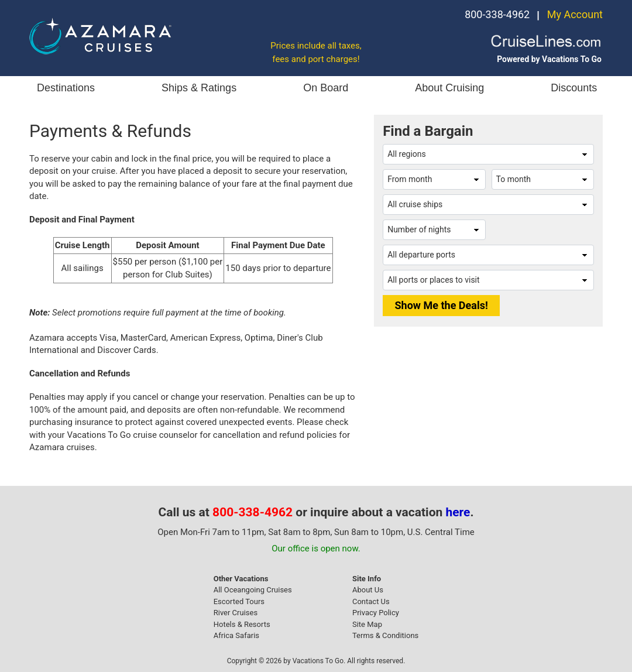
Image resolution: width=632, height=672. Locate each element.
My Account (575, 14)
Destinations (66, 88)
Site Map (367, 624)
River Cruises (236, 613)
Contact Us (371, 601)
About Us (368, 590)
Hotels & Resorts (242, 624)
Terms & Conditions (385, 635)
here (458, 512)
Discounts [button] (574, 88)
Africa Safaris (236, 635)
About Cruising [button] (449, 88)
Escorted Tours (239, 601)
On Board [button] (326, 88)
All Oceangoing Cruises (253, 590)
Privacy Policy (376, 613)
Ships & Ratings (199, 88)
